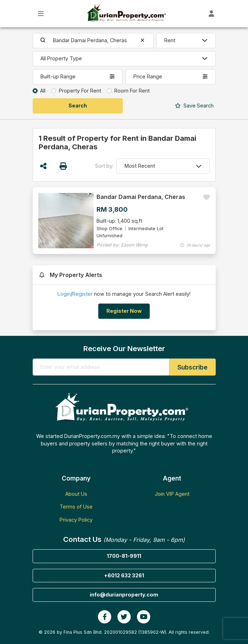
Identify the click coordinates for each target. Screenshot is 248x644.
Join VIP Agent (172, 494)
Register (82, 294)
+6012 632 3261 (124, 575)
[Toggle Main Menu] (41, 14)
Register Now (124, 311)
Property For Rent (80, 91)
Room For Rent (132, 91)
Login (64, 294)
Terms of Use (76, 507)
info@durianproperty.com (124, 595)
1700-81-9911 (124, 556)
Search (194, 106)
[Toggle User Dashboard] (212, 14)
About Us (76, 494)
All (43, 91)
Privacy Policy (76, 520)
